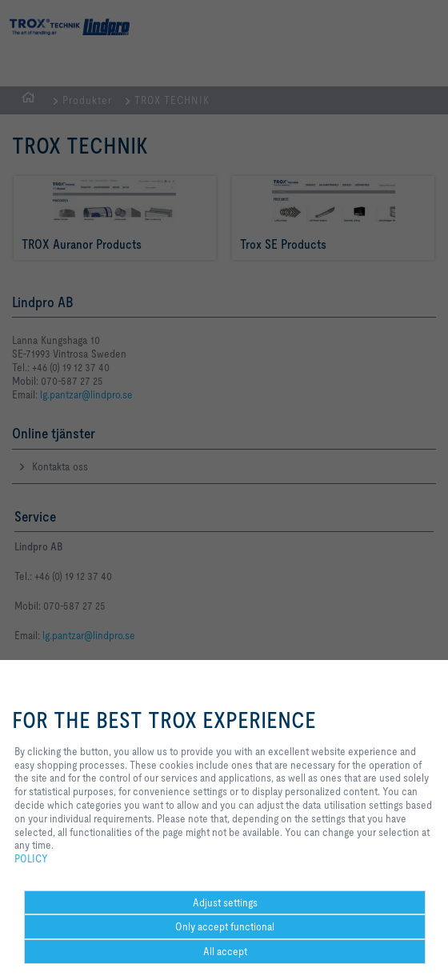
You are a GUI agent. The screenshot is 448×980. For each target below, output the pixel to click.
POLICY (31, 858)
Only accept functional (225, 926)
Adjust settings (225, 902)
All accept (225, 951)
